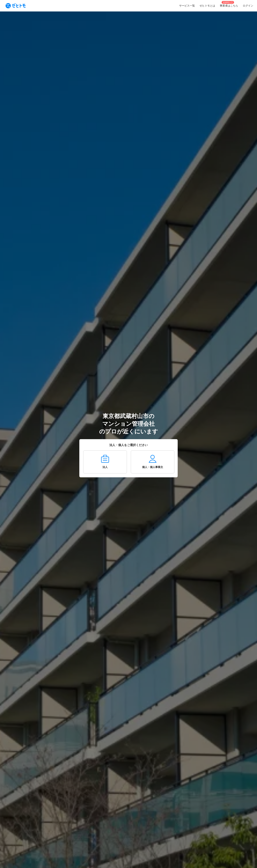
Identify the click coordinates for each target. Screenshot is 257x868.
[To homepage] (16, 6)
